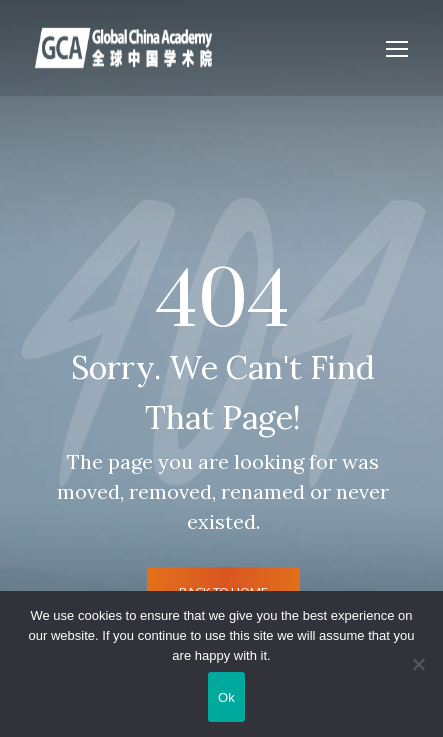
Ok (226, 697)
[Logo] (123, 48)
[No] (418, 664)
